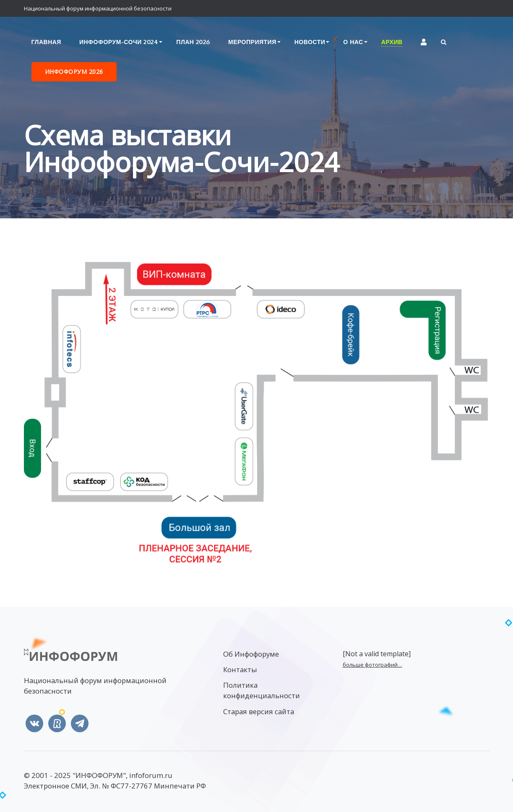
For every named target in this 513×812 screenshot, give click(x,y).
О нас (353, 42)
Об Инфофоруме (251, 654)
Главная (46, 42)
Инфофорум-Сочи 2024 (119, 42)
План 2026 (193, 42)
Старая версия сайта (259, 711)
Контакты (240, 669)
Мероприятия (252, 42)
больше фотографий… (372, 665)
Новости (310, 42)
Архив (392, 42)
